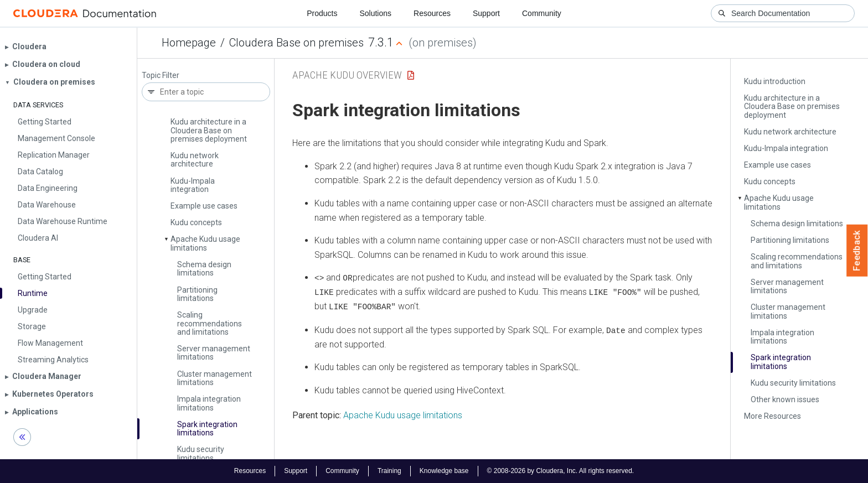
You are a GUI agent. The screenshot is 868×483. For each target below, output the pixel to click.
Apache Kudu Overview (347, 75)
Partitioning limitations (197, 294)
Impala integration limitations (209, 403)
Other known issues (785, 399)
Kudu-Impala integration (193, 185)
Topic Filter (161, 76)
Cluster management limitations (215, 378)
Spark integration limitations (207, 429)
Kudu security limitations (201, 453)
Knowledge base (444, 471)
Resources (432, 13)
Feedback (857, 251)
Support (486, 13)
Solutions (375, 13)
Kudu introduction (775, 81)
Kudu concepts (196, 222)
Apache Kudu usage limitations (205, 243)
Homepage (189, 43)
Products (322, 13)
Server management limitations (214, 353)
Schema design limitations (204, 269)
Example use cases (204, 206)
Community (542, 13)
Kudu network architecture (195, 160)
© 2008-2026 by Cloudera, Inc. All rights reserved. (561, 471)
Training (389, 471)
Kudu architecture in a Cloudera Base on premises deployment (209, 130)
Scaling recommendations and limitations (210, 323)
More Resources (773, 416)
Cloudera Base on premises (296, 43)
